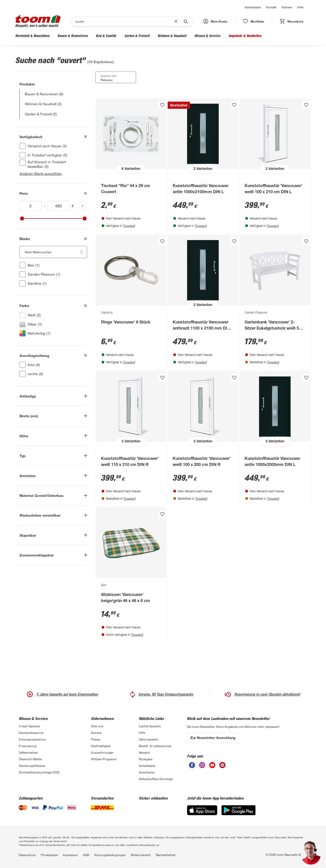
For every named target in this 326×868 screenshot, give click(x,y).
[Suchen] (125, 21)
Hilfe (300, 7)
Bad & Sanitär (106, 36)
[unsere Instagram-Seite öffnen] (202, 765)
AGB (86, 855)
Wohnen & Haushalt (172, 36)
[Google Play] (238, 810)
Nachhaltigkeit (101, 746)
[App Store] (202, 810)
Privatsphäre (49, 855)
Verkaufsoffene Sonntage (156, 779)
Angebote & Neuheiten (245, 36)
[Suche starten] (185, 21)
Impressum (70, 855)
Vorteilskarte (253, 7)
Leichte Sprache (150, 726)
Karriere (287, 7)
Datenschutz (27, 855)
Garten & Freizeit (137, 36)
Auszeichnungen (102, 752)
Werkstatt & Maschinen (32, 36)
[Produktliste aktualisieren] (83, 206)
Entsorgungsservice (32, 739)
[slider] (22, 219)
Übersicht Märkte (30, 759)
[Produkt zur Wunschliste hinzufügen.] (162, 105)
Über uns (97, 726)
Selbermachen (28, 752)
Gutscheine (147, 772)
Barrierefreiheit (166, 855)
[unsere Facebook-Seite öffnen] (192, 765)
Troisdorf (129, 226)
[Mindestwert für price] (31, 206)
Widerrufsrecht (141, 855)
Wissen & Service (207, 36)
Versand (144, 752)
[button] (215, 21)
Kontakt (271, 7)
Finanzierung (28, 746)
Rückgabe (146, 759)
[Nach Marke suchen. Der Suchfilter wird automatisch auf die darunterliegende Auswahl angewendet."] (53, 252)
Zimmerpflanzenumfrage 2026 (39, 772)
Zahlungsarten (149, 739)
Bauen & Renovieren (73, 36)
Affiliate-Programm (104, 759)
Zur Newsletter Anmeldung (213, 738)
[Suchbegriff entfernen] (177, 21)
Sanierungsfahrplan (32, 766)
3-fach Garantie (29, 726)
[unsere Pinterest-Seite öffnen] (222, 765)
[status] (253, 21)
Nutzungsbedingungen (110, 855)
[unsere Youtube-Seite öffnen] (212, 765)
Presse (95, 739)
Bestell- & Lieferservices (155, 746)
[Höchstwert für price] (59, 206)
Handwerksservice (31, 733)
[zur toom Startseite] (38, 21)
